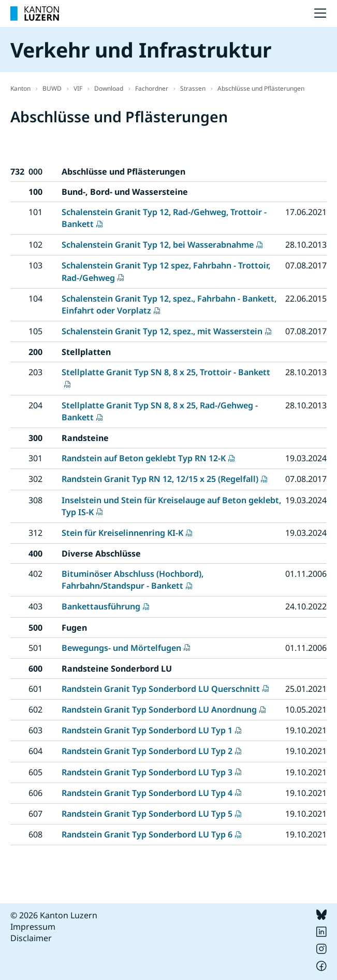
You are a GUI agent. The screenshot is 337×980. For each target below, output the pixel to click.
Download (109, 88)
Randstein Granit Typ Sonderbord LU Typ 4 (147, 793)
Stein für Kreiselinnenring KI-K (122, 533)
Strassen (193, 88)
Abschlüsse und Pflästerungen (261, 88)
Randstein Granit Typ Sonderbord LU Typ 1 (147, 730)
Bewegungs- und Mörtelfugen (121, 648)
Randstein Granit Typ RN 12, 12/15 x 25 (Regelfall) (160, 479)
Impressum (33, 927)
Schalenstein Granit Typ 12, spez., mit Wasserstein (162, 331)
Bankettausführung (101, 606)
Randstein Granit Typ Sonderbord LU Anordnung (159, 709)
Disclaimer (31, 938)
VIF (78, 88)
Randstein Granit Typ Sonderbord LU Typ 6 (147, 834)
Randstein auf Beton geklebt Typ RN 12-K (144, 458)
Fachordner (152, 88)
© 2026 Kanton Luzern (54, 915)
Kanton (20, 88)
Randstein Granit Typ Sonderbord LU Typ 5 (147, 814)
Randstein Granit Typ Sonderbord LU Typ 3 (147, 772)
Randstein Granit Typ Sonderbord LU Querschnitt (161, 689)
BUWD (52, 88)
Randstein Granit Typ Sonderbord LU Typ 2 (147, 751)
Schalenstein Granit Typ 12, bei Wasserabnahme (158, 245)
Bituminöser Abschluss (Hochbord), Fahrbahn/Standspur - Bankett (133, 580)
